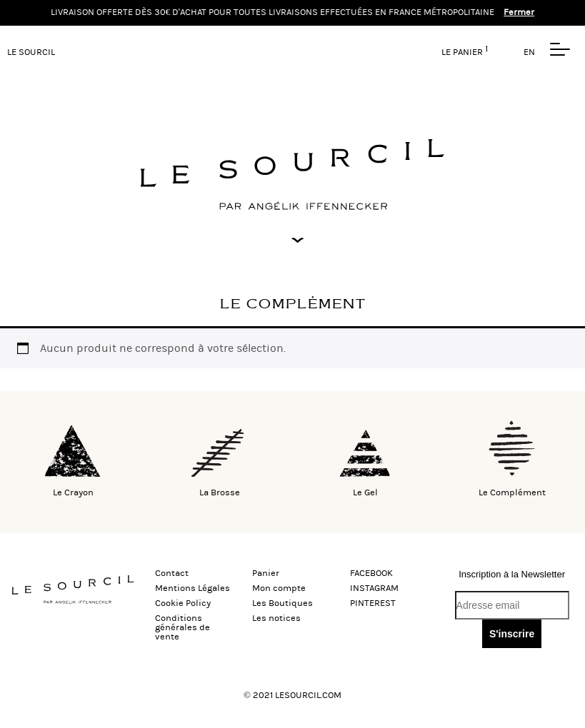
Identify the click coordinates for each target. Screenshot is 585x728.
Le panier (465, 51)
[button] (560, 49)
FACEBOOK (371, 573)
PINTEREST (373, 603)
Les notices (276, 618)
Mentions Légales (192, 588)
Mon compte (279, 588)
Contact (172, 573)
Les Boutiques (282, 603)
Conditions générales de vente (182, 627)
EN (529, 52)
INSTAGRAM (374, 588)
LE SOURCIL (31, 52)
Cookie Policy (183, 603)
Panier (266, 573)
